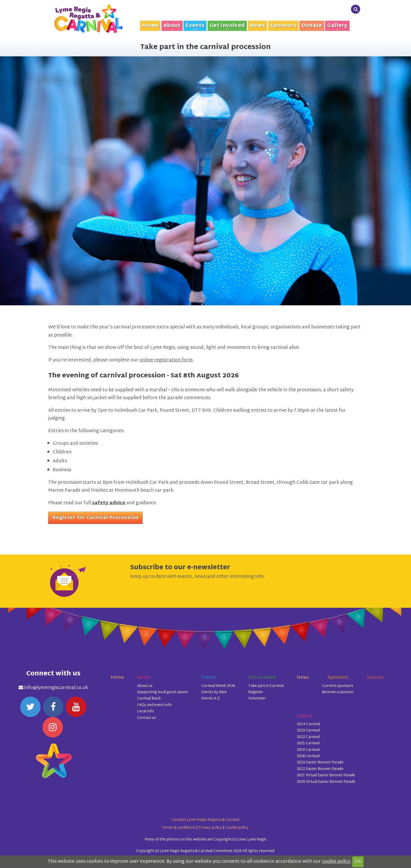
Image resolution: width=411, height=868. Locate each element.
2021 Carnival (308, 743)
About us (145, 686)
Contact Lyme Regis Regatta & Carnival (206, 820)
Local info (145, 711)
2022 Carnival (308, 737)
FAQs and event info (154, 705)
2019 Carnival (308, 750)
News (258, 26)
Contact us (147, 718)
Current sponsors (338, 686)
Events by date (214, 692)
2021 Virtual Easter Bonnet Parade (326, 775)
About (172, 26)
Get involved (227, 26)
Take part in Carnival (266, 686)
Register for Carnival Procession (95, 518)
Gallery (337, 26)
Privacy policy (210, 828)
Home (150, 26)
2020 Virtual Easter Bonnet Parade (326, 782)
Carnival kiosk (149, 699)
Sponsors (283, 26)
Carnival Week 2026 (218, 686)
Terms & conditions (179, 828)
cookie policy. (337, 862)
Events (195, 26)
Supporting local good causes (163, 692)
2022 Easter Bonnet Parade (320, 769)
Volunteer (257, 699)
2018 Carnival (308, 756)
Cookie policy (237, 828)
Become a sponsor (338, 692)
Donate (312, 26)
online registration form (166, 360)
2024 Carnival (308, 724)
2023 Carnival (308, 731)
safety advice (109, 503)
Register (256, 692)
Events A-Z (211, 699)
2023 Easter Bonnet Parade (320, 763)
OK (358, 862)
